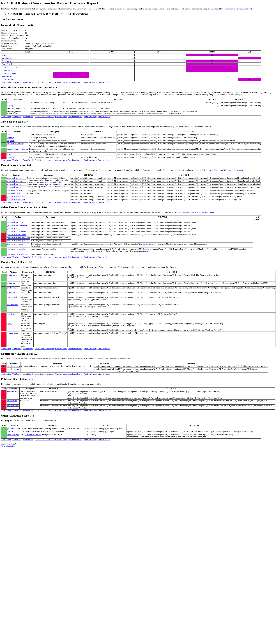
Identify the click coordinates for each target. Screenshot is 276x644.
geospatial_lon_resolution (17, 225)
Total (4, 55)
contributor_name (14, 366)
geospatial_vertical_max (16, 200)
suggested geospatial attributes (52, 182)
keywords (11, 141)
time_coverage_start (15, 190)
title (9, 135)
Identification (7, 58)
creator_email (12, 288)
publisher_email (13, 406)
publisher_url (12, 401)
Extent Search (7, 64)
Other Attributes (8, 80)
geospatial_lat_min (14, 178)
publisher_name (13, 391)
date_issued (12, 314)
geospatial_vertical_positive (18, 241)
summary (11, 138)
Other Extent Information (11, 67)
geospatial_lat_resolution (17, 232)
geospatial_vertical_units (17, 235)
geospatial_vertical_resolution (19, 238)
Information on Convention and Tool (238, 9)
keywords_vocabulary (15, 144)
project (10, 324)
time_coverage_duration (16, 249)
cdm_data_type (13, 435)
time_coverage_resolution (17, 254)
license (10, 432)
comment (11, 157)
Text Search (6, 61)
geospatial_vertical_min (16, 196)
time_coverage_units (15, 244)
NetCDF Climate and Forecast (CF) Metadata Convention (221, 170)
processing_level (14, 428)
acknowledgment (14, 333)
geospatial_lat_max (14, 181)
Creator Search (7, 70)
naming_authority (14, 105)
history (10, 154)
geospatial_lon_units (15, 222)
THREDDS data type (33, 435)
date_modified (13, 305)
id (8, 102)
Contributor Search (9, 73)
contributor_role (13, 369)
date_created (12, 297)
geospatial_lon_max (15, 187)
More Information (8, 446)
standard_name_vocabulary (18, 149)
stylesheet (215, 9)
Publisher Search (8, 76)
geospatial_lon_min (15, 184)
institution (11, 293)
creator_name (12, 275)
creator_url (11, 283)
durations (145, 251)
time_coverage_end (15, 193)
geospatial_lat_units (15, 228)
